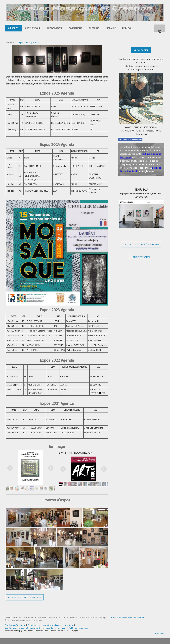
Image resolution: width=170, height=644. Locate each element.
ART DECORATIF (55, 28)
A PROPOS (13, 28)
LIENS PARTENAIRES (141, 257)
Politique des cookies (78, 628)
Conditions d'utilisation (15, 625)
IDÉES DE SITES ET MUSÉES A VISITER (141, 245)
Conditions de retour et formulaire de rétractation (50, 625)
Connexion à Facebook (130, 139)
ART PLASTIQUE (33, 28)
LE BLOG (126, 28)
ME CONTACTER (141, 50)
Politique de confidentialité (54, 628)
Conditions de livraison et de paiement (128, 617)
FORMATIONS (75, 28)
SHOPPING (94, 28)
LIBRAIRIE (111, 28)
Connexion (160, 633)
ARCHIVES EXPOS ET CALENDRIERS (25, 597)
